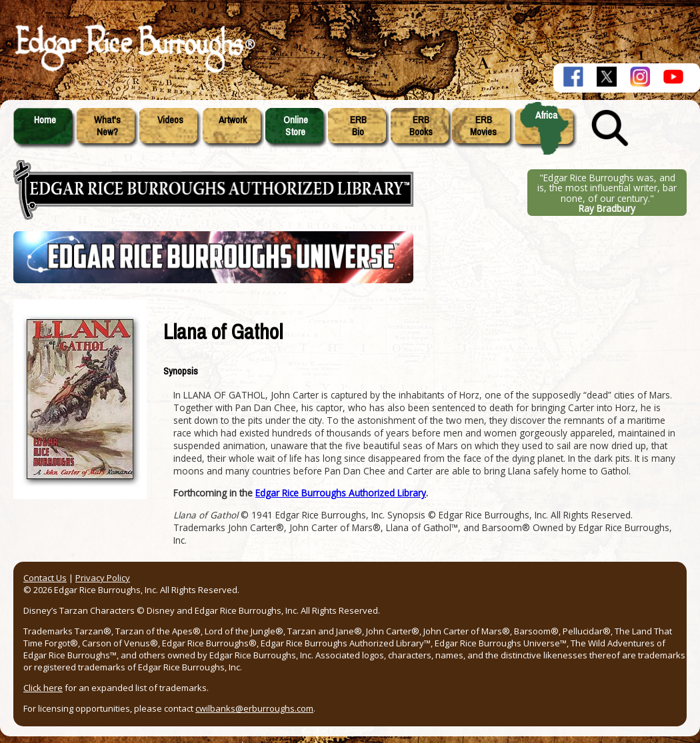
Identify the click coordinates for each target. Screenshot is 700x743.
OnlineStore (296, 126)
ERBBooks (421, 126)
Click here (43, 688)
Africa (546, 115)
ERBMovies (483, 126)
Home (45, 120)
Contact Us (45, 578)
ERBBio (358, 126)
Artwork (233, 120)
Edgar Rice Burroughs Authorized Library (341, 493)
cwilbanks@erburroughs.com (254, 708)
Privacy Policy (103, 578)
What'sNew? (107, 126)
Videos (170, 120)
